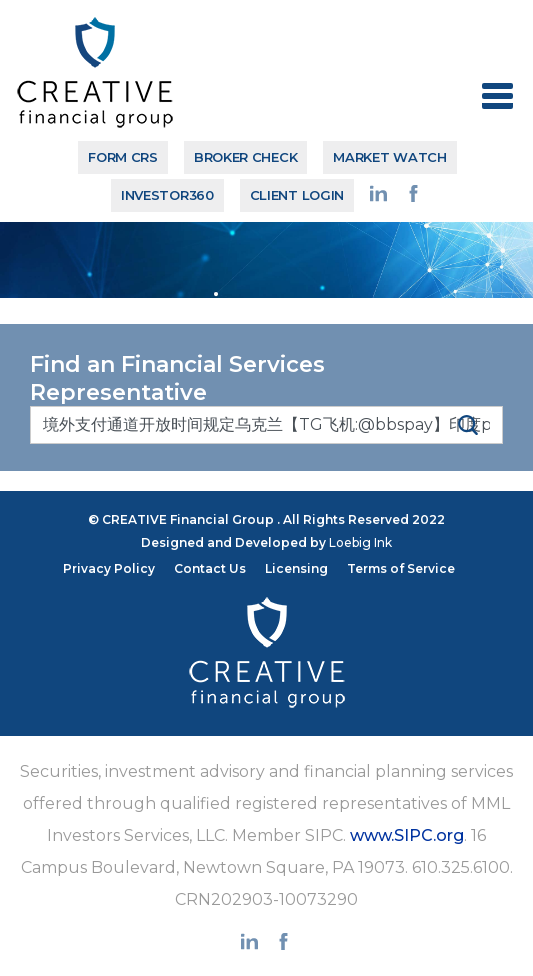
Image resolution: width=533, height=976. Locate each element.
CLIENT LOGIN (297, 195)
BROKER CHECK (245, 157)
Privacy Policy (109, 568)
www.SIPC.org (407, 835)
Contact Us (210, 568)
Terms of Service (401, 568)
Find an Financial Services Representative (177, 378)
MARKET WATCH (389, 157)
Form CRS (123, 157)
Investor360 (167, 195)
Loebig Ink (360, 542)
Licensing (296, 568)
